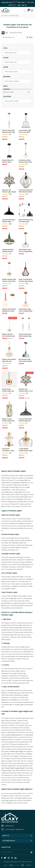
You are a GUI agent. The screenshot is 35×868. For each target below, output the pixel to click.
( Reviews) (6, 285)
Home (5, 16)
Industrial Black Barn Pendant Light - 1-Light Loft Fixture (9, 221)
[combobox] (12, 37)
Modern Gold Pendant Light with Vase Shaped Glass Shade (9, 360)
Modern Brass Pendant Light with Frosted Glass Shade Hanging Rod (9, 390)
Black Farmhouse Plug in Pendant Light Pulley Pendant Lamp (26, 221)
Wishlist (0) (12, 5)
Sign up (24, 5)
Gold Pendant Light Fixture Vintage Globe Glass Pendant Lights (26, 251)
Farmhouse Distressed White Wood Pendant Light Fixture (26, 191)
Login (19, 5)
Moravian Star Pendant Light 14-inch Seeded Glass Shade (26, 390)
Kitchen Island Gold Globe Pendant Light (9, 131)
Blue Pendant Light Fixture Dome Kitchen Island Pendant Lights (26, 360)
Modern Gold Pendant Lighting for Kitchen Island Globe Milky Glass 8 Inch (9, 310)
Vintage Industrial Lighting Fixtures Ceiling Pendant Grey (9, 251)
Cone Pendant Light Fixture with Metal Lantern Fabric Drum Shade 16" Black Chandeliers (25, 131)
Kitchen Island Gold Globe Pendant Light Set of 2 (25, 335)
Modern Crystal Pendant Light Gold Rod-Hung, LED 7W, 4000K (8, 420)
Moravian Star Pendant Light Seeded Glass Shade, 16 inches (9, 191)
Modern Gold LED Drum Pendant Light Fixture (8, 335)
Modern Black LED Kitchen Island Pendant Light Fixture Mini (9, 161)
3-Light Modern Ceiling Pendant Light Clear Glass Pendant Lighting (26, 450)
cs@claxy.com (10, 826)
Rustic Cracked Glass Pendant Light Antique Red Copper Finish (26, 280)
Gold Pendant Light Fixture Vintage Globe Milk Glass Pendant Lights (26, 310)
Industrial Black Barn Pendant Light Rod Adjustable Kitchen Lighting (25, 420)
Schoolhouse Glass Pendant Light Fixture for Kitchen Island (25, 161)
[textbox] (12, 37)
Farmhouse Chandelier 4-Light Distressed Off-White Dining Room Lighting (9, 450)
